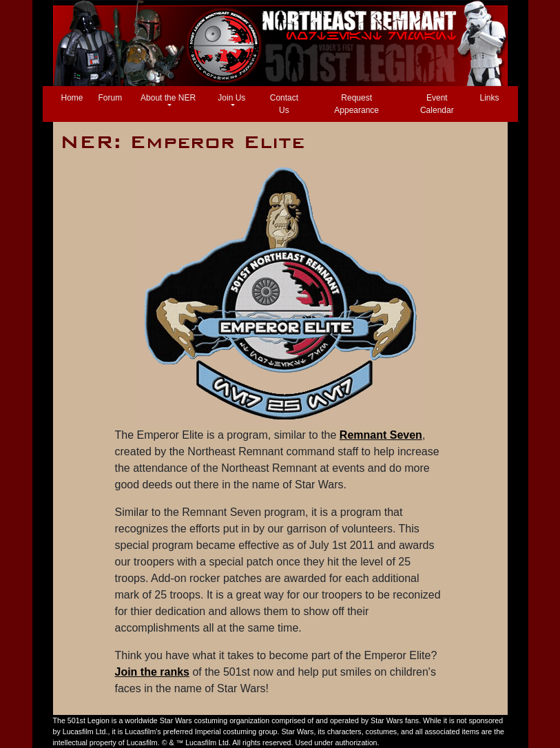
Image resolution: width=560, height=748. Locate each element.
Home (75, 97)
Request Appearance (356, 104)
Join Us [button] (231, 98)
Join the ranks (152, 672)
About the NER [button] (168, 98)
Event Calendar (437, 104)
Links (489, 98)
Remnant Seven (381, 435)
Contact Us (284, 104)
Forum (111, 98)
